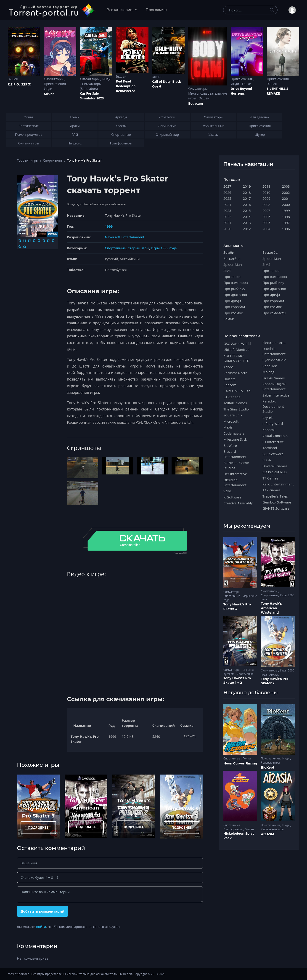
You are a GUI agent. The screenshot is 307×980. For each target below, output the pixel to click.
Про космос (233, 313)
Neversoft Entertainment (125, 237)
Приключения (55, 84)
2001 (286, 198)
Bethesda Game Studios (236, 465)
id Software (232, 497)
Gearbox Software (277, 502)
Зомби (229, 252)
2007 (266, 210)
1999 (109, 226)
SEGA (267, 460)
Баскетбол (232, 258)
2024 (227, 205)
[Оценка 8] (53, 240)
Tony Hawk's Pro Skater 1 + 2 (134, 808)
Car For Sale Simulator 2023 (92, 96)
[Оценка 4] (34, 240)
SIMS (227, 271)
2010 (266, 192)
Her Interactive (235, 474)
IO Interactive (273, 442)
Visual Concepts (275, 436)
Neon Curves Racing (240, 763)
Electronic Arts (274, 343)
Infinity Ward (273, 423)
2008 (266, 205)
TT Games (270, 478)
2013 (247, 223)
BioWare (230, 445)
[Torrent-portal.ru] (52, 10)
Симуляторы (54, 79)
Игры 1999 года (164, 248)
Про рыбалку (234, 289)
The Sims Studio (236, 409)
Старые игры (138, 248)
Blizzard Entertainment (235, 454)
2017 (247, 198)
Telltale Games (235, 403)
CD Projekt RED (275, 472)
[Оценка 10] (25, 246)
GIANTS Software (276, 508)
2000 (286, 205)
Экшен (13, 79)
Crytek (268, 418)
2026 (227, 192)
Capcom (230, 385)
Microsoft (231, 421)
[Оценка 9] (20, 246)
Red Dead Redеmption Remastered (126, 86)
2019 (247, 186)
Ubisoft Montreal (237, 349)
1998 (286, 217)
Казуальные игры (273, 829)
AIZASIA (268, 834)
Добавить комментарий (42, 911)
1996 (286, 229)
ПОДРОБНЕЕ (38, 827)
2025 (227, 198)
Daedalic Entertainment (274, 351)
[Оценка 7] (48, 240)
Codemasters (234, 433)
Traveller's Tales (275, 496)
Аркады (274, 675)
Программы (156, 10)
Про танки (232, 277)
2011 (266, 186)
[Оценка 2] (25, 240)
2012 (247, 229)
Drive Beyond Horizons (241, 91)
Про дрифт (232, 301)
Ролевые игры (270, 763)
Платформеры (233, 829)
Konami (269, 430)
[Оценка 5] (39, 240)
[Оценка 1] (20, 240)
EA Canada (232, 397)
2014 (247, 217)
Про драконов (235, 295)
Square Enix (233, 415)
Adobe (229, 367)
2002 (286, 192)
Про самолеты (274, 313)
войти (41, 927)
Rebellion (270, 366)
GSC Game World (237, 344)
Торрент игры (28, 160)
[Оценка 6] (44, 240)
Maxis (228, 427)
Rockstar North (235, 373)
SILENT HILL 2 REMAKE (278, 91)
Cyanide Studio (274, 360)
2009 (266, 198)
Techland (270, 448)
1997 (286, 223)
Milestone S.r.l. (235, 439)
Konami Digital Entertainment (274, 386)
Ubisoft (229, 379)
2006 (266, 217)
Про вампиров (236, 282)
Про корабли (234, 307)
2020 (227, 229)
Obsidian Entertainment (235, 482)
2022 (227, 217)
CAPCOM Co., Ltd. (237, 391)
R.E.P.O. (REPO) (20, 84)
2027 (227, 186)
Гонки (247, 84)
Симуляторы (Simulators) (91, 86)
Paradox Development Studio (273, 406)
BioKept (268, 767)
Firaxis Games (274, 378)
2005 (266, 223)
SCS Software (273, 454)
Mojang (268, 372)
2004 (266, 229)
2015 (247, 210)
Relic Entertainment (278, 484)
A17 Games (271, 490)
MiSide (49, 94)
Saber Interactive (276, 395)
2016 (247, 205)
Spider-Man (233, 264)
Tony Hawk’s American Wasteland (86, 808)
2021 (227, 223)
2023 (227, 210)
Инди (48, 89)
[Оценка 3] (29, 240)
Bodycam (196, 103)
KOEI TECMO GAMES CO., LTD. (237, 358)
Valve (228, 491)
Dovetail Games (275, 466)
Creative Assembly (238, 503)
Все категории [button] (120, 10)
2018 (247, 192)
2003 (286, 186)
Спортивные (53, 160)
